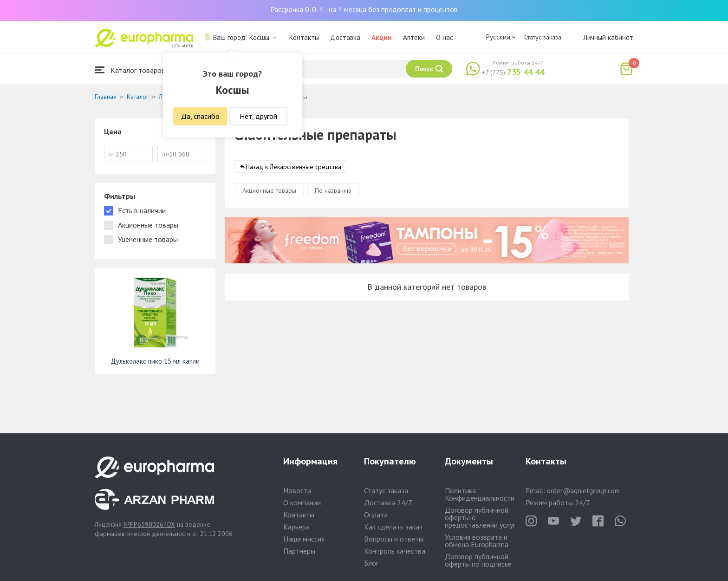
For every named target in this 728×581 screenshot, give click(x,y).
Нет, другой (258, 116)
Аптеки (414, 37)
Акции (382, 37)
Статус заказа (543, 37)
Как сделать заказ (393, 527)
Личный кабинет (608, 37)
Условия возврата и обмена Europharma (477, 541)
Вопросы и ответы (394, 539)
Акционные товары (269, 190)
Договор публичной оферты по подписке (478, 560)
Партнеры (299, 551)
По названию (333, 190)
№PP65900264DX (149, 524)
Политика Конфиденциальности (480, 494)
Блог (371, 563)
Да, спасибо (200, 116)
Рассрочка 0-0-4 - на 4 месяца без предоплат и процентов (364, 9)
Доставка (345, 37)
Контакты (304, 37)
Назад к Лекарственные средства (293, 167)
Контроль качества (395, 551)
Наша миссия (304, 539)
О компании (302, 503)
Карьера (296, 527)
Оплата (376, 515)
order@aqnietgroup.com (583, 491)
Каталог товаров (130, 70)
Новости (297, 490)
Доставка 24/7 (388, 503)
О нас (445, 37)
